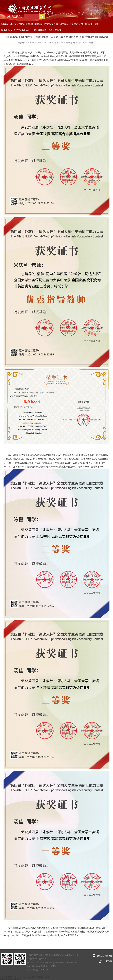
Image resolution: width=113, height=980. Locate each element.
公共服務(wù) (55, 30)
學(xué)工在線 (92, 24)
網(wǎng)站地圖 (104, 956)
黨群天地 (79, 24)
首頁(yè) (5, 24)
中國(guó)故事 (39, 30)
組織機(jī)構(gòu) (35, 24)
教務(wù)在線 (51, 24)
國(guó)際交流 (8, 30)
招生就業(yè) (66, 24)
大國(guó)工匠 (24, 30)
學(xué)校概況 (18, 24)
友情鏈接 (108, 961)
